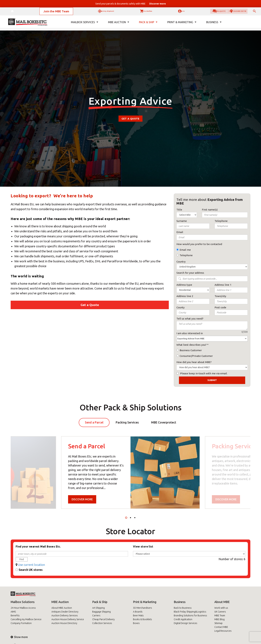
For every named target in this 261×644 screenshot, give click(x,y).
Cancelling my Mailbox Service (26, 619)
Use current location (31, 565)
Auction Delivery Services (65, 615)
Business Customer (191, 350)
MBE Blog (219, 619)
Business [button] (214, 25)
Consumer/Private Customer (196, 356)
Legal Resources (223, 631)
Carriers (96, 615)
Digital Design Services (186, 623)
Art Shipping (98, 608)
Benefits (15, 615)
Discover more (82, 499)
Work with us (221, 608)
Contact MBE (221, 627)
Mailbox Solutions (23, 602)
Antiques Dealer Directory (65, 612)
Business (180, 602)
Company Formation (21, 623)
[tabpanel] (130, 472)
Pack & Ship (100, 602)
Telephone (186, 255)
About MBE (222, 602)
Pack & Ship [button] (148, 25)
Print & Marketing (145, 602)
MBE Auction (60, 602)
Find (22, 559)
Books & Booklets (142, 619)
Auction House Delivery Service (68, 619)
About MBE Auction (62, 608)
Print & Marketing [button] (182, 25)
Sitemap (218, 623)
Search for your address (190, 273)
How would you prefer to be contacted (199, 244)
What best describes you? (192, 345)
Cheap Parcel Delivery (103, 619)
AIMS (13, 612)
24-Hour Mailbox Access (23, 608)
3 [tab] (135, 518)
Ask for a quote (194, 12)
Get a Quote (130, 119)
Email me (185, 250)
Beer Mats (138, 615)
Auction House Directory (64, 623)
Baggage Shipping (101, 612)
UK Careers (220, 612)
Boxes (136, 623)
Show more (19, 637)
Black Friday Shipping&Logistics (190, 612)
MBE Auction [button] (119, 25)
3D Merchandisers (142, 608)
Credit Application (183, 619)
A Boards (138, 612)
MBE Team (220, 615)
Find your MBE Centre (229, 12)
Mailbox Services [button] (84, 25)
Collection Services (102, 623)
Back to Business (183, 608)
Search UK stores (31, 570)
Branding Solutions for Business (190, 615)
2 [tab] (130, 518)
